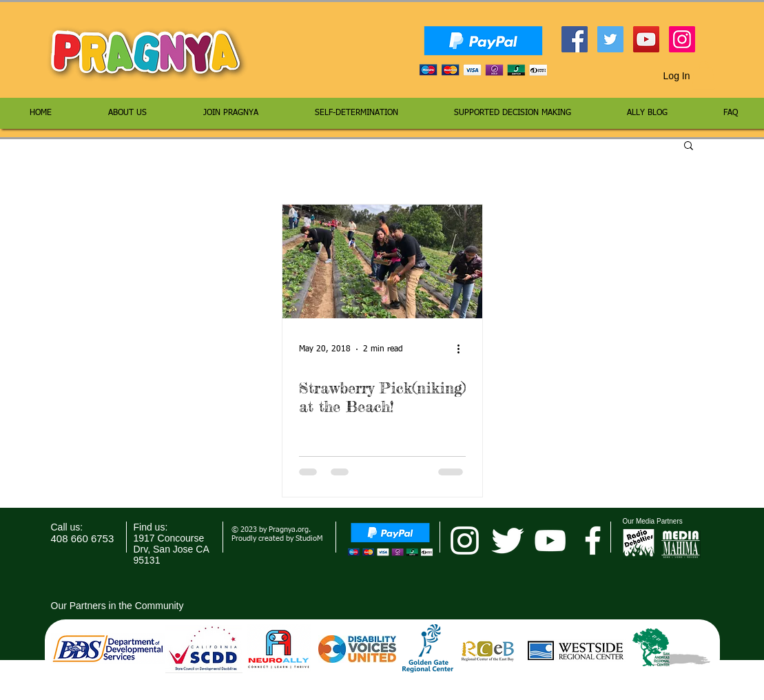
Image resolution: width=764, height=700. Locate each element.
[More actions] (464, 349)
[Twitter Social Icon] (610, 39)
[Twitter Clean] (507, 541)
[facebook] (593, 541)
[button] (703, 75)
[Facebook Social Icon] (575, 39)
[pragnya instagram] (465, 541)
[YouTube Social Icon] (646, 39)
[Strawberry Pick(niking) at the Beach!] (382, 261)
